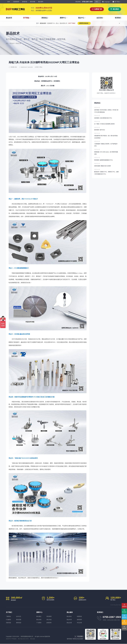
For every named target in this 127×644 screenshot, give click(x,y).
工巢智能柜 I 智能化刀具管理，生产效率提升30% (106, 145)
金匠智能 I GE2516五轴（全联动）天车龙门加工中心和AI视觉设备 (106, 111)
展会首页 (9, 18)
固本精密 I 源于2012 (106, 130)
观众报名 (69, 616)
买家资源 (9, 623)
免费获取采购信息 (84, 24)
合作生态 (20, 616)
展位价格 (39, 620)
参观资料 (81, 620)
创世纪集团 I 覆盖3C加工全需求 (106, 166)
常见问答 (81, 623)
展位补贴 (50, 620)
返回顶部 (124, 629)
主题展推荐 (16, 2)
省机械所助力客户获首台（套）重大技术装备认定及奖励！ (106, 137)
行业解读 (9, 620)
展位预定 (116, 9)
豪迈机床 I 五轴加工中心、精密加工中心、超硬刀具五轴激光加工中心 (106, 173)
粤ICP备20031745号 (24, 639)
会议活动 (100, 18)
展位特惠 (33, 2)
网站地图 (34, 639)
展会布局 (69, 620)
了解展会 (9, 616)
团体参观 (124, 618)
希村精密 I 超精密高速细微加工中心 (106, 160)
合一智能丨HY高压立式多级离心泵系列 (106, 124)
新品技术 (12, 43)
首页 (9, 2)
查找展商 (50, 616)
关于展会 (26, 18)
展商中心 (63, 18)
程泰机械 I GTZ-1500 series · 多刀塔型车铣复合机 (106, 153)
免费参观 (124, 607)
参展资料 (50, 623)
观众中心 (81, 18)
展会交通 (69, 623)
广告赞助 (39, 623)
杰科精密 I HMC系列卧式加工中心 (106, 118)
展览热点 (45, 18)
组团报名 (81, 616)
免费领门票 (98, 9)
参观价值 (25, 2)
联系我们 (118, 18)
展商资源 (20, 623)
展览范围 (20, 620)
